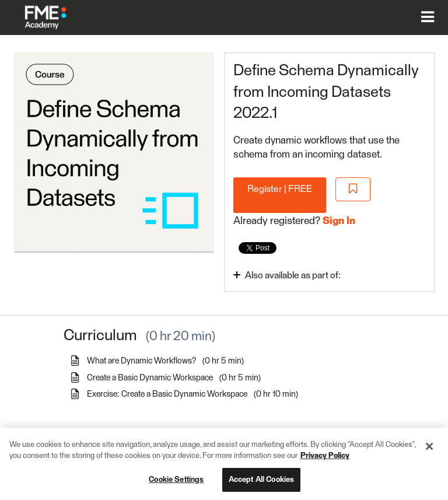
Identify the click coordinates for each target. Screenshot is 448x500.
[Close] (429, 452)
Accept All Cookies (261, 485)
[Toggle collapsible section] (309, 275)
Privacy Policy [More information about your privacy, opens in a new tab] (325, 461)
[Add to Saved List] (353, 189)
